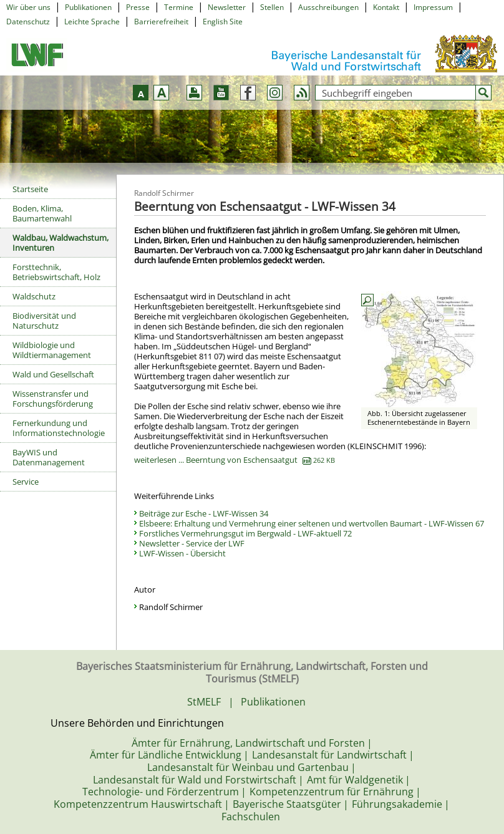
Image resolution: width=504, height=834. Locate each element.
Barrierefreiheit (161, 22)
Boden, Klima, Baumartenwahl (42, 213)
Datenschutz (28, 22)
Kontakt (386, 7)
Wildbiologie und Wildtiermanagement (52, 350)
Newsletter (227, 7)
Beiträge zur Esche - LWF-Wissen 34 (204, 513)
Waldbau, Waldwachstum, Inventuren (61, 243)
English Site (223, 22)
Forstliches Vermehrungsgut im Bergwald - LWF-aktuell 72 (245, 533)
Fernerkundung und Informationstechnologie (59, 428)
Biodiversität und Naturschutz (44, 321)
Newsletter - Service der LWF (192, 543)
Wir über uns (28, 7)
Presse (138, 7)
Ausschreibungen (328, 7)
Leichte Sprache (92, 22)
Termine (179, 7)
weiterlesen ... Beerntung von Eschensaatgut (235, 460)
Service (26, 482)
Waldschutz (34, 296)
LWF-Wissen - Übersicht (182, 553)
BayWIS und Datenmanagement (49, 457)
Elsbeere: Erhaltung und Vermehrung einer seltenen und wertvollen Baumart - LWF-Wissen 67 (312, 523)
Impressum (433, 7)
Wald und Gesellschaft (53, 374)
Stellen (272, 7)
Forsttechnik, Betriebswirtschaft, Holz (56, 272)
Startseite (30, 189)
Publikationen (88, 7)
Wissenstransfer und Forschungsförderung (53, 399)
